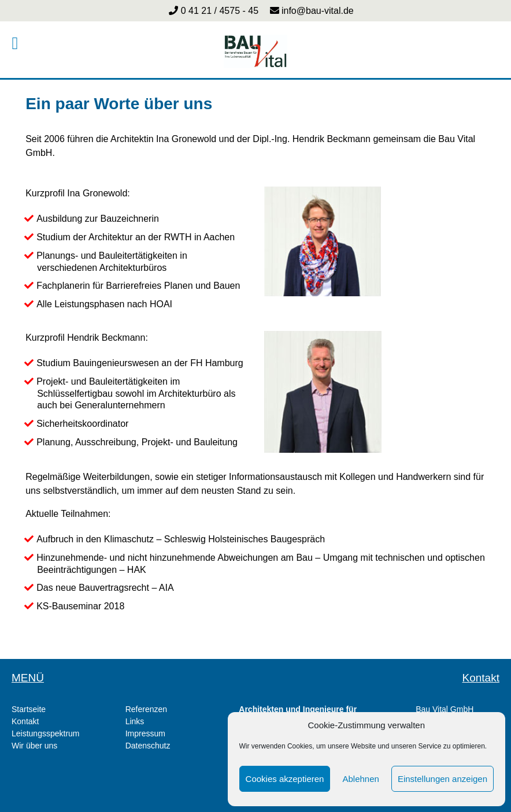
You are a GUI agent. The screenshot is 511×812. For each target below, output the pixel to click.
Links (135, 721)
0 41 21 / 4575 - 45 (219, 11)
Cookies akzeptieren (285, 779)
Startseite (29, 709)
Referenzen (146, 709)
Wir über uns (34, 746)
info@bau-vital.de (316, 11)
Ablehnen (360, 779)
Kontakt (25, 721)
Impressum (145, 733)
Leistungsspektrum (46, 733)
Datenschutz (148, 746)
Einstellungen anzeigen (443, 779)
